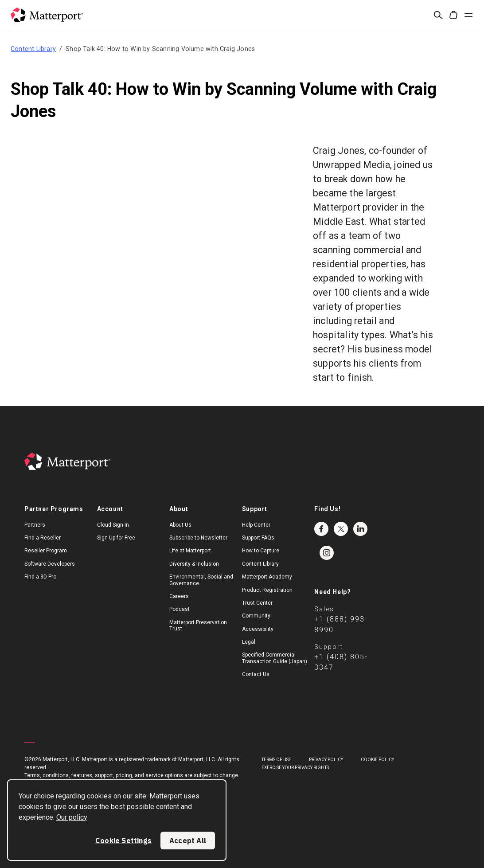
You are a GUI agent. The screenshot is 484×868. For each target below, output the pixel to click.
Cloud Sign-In (113, 525)
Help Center (256, 525)
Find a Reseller (43, 538)
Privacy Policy (326, 760)
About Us (180, 525)
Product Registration (267, 590)
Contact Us (256, 674)
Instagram (327, 553)
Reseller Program (46, 551)
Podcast (180, 609)
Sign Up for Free (116, 538)
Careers (179, 596)
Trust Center (257, 603)
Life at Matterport (190, 551)
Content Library (33, 49)
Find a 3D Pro (40, 577)
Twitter (341, 529)
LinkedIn (360, 529)
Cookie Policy (377, 760)
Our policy (72, 817)
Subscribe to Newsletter (198, 538)
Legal (249, 642)
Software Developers (50, 564)
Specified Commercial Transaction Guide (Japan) (275, 658)
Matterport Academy (267, 577)
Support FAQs (258, 538)
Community (256, 616)
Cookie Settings (123, 841)
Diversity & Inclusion (194, 564)
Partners (35, 525)
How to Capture (261, 551)
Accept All (188, 841)
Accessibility (258, 629)
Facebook (321, 529)
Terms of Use (276, 760)
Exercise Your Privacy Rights (295, 768)
